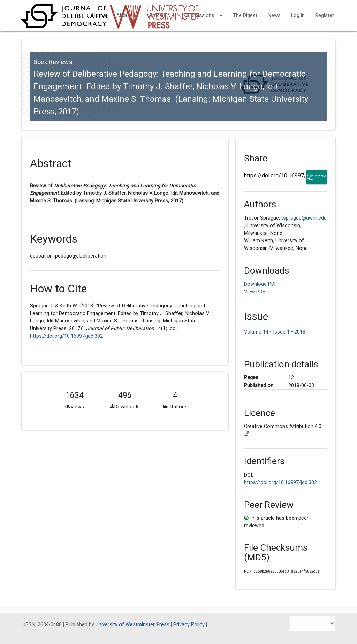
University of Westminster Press (133, 625)
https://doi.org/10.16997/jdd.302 (66, 336)
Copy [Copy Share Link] (317, 177)
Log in (298, 16)
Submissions (204, 11)
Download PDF (261, 284)
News (274, 16)
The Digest (245, 16)
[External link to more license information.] (247, 434)
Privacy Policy (190, 625)
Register (325, 16)
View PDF (255, 292)
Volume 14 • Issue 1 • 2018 (275, 332)
